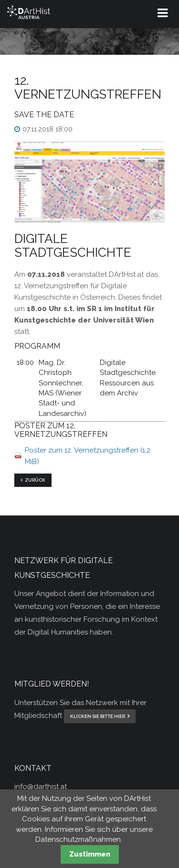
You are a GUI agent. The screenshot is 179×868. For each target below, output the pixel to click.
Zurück (35, 480)
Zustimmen (90, 854)
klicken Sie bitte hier (98, 716)
